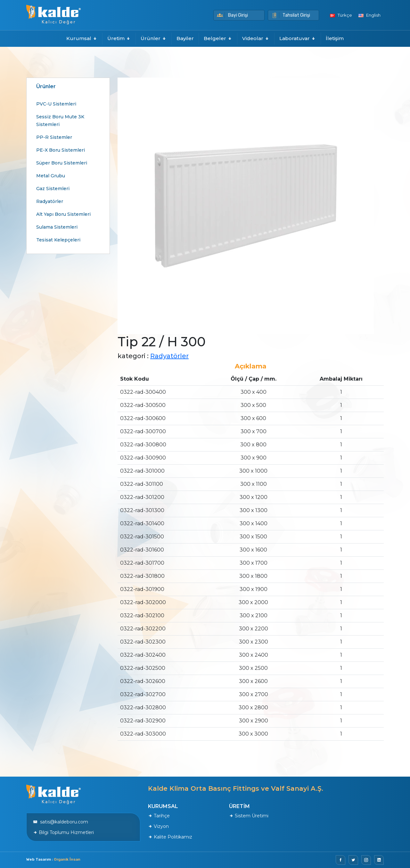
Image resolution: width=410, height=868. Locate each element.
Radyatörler (50, 201)
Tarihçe (159, 816)
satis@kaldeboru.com (61, 822)
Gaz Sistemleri (53, 189)
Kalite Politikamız (170, 837)
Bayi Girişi (232, 15)
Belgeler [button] (218, 38)
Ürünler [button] (154, 38)
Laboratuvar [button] (298, 38)
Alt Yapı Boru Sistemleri (63, 214)
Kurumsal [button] (82, 38)
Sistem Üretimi (249, 816)
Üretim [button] (119, 38)
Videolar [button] (256, 38)
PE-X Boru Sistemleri (61, 150)
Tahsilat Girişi (291, 15)
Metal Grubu (51, 176)
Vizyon (158, 826)
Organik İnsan (67, 859)
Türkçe (341, 15)
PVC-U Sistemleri (56, 104)
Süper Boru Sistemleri (62, 163)
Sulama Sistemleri (57, 227)
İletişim (335, 38)
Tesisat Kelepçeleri (58, 240)
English (369, 15)
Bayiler (185, 38)
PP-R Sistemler (54, 137)
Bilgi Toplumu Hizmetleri (63, 832)
